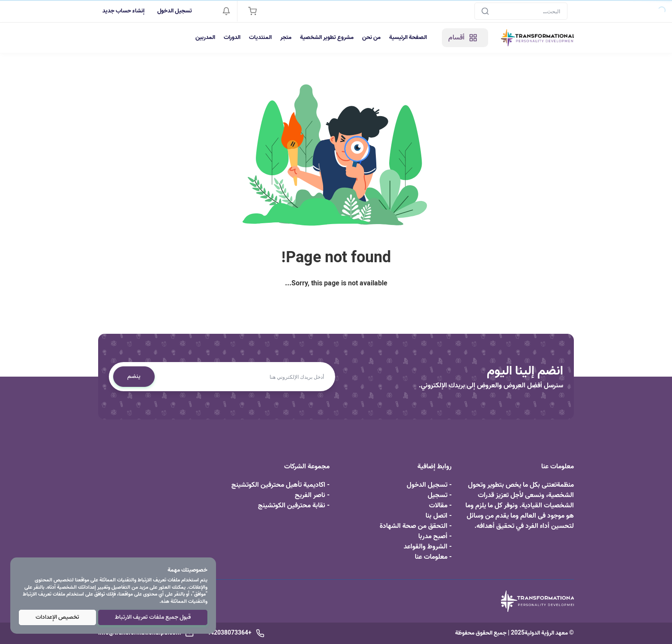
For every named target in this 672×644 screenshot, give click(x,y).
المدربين (205, 37)
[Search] (521, 11)
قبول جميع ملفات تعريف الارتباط (153, 617)
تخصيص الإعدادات (57, 617)
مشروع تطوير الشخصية (327, 37)
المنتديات (260, 37)
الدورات (232, 37)
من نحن (371, 37)
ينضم (134, 376)
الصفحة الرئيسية (408, 37)
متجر (286, 37)
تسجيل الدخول (175, 11)
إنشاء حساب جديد (123, 11)
